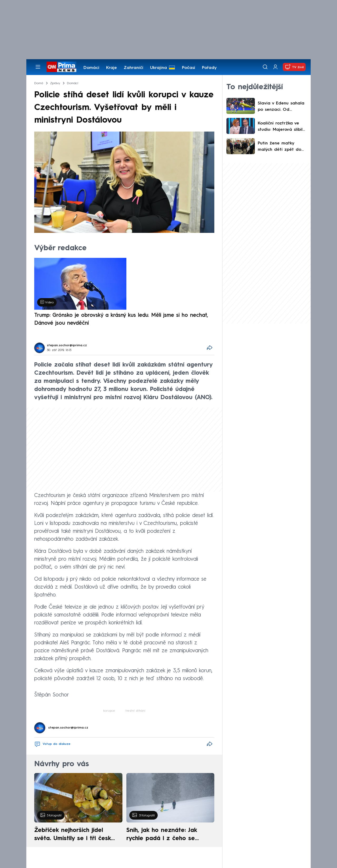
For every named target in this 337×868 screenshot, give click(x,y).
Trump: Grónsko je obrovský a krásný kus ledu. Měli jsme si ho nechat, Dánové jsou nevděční (121, 319)
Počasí (189, 68)
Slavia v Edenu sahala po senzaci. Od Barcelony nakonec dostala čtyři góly (281, 107)
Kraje (111, 68)
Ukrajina (158, 68)
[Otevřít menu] (38, 67)
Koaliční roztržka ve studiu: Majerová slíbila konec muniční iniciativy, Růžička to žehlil (282, 127)
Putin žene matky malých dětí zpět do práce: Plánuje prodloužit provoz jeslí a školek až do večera (281, 147)
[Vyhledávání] (265, 67)
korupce (109, 711)
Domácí (91, 68)
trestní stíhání (135, 711)
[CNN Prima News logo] (61, 67)
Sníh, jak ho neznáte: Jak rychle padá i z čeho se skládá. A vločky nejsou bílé (166, 835)
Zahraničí (133, 68)
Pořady (209, 68)
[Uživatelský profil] (275, 67)
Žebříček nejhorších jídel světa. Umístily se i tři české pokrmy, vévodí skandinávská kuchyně (75, 835)
